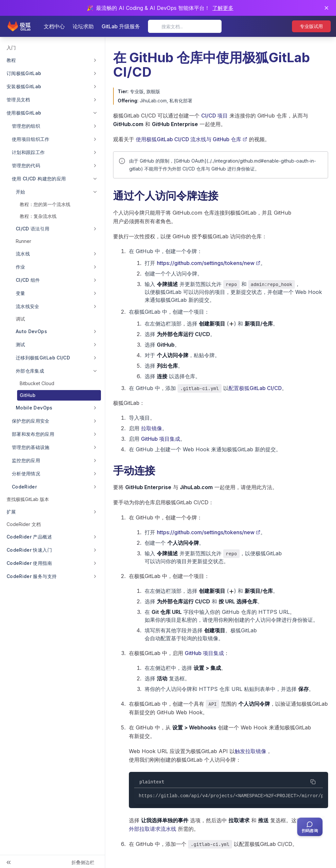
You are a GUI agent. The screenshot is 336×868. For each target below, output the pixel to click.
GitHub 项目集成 (161, 439)
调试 (20, 319)
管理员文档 (18, 100)
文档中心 (54, 26)
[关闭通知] (326, 8)
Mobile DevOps (34, 408)
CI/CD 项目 (215, 116)
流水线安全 (28, 306)
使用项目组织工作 (31, 139)
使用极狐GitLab (24, 113)
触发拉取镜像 (251, 751)
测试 (21, 344)
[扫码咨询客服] (310, 827)
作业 (21, 267)
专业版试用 (311, 26)
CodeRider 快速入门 (29, 550)
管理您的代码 (26, 165)
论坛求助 (83, 26)
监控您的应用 (26, 460)
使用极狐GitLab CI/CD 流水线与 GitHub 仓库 (192, 139)
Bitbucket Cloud (37, 383)
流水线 (23, 254)
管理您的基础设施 (31, 447)
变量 (21, 293)
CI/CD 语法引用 (33, 229)
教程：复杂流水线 (38, 216)
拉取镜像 (152, 428)
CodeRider (24, 487)
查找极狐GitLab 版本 (28, 499)
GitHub (28, 395)
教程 (11, 60)
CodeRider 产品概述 (29, 537)
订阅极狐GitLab (24, 73)
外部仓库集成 (30, 371)
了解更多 (223, 8)
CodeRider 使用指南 (29, 563)
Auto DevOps (31, 331)
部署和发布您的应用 (33, 434)
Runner (24, 241)
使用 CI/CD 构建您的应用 (39, 179)
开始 (21, 192)
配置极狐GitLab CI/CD (255, 388)
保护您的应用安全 (31, 421)
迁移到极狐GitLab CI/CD (43, 358)
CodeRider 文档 (24, 524)
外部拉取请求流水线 (153, 829)
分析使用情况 (26, 473)
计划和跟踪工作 (28, 152)
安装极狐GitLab (24, 86)
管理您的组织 (26, 126)
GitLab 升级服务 (121, 26)
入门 (11, 48)
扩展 (11, 512)
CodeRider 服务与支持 (32, 576)
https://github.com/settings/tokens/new (209, 263)
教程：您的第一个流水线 (45, 204)
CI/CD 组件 (28, 280)
